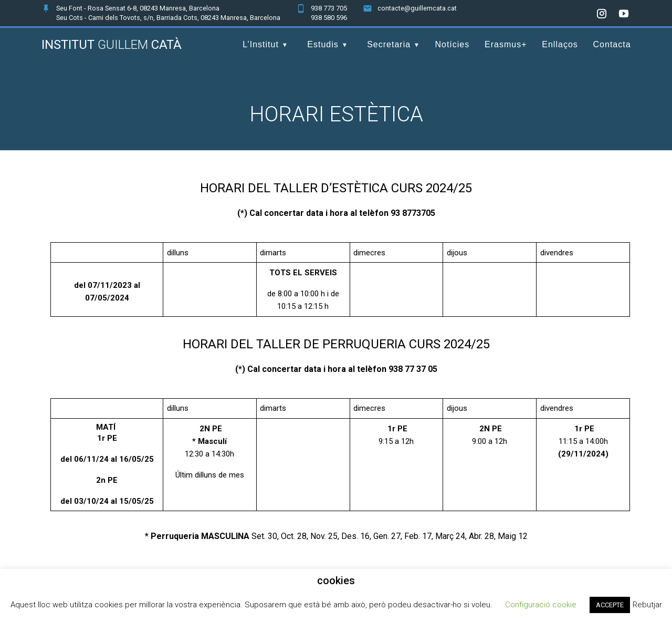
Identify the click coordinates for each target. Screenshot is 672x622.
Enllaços (560, 44)
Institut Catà (112, 45)
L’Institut (261, 44)
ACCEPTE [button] (610, 605)
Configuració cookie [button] (541, 605)
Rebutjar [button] (647, 605)
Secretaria (389, 44)
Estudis (323, 44)
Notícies (452, 44)
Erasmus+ (506, 44)
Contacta (612, 44)
